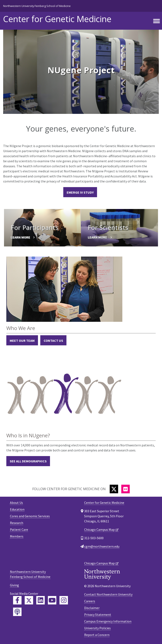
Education (17, 509)
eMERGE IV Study (80, 192)
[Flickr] (126, 489)
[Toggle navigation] (157, 21)
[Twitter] (114, 489)
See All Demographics (28, 461)
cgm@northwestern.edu (102, 546)
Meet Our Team (22, 341)
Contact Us (53, 341)
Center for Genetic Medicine (57, 19)
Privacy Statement (98, 615)
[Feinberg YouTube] (52, 600)
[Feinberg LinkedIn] (40, 600)
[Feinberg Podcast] (17, 612)
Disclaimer (92, 608)
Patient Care (19, 530)
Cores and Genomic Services (30, 516)
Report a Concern (97, 635)
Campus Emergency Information (108, 621)
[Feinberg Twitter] (29, 600)
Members (17, 536)
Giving (14, 585)
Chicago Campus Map (99, 530)
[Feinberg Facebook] (17, 600)
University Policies (97, 628)
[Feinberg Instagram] (64, 600)
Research (17, 523)
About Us (16, 503)
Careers (90, 601)
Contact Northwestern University (108, 594)
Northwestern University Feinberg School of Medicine (37, 6)
